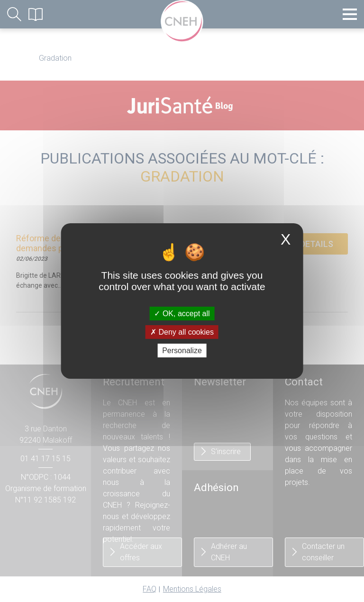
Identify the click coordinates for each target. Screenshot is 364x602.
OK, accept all (182, 313)
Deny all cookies (182, 332)
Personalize (182, 351)
